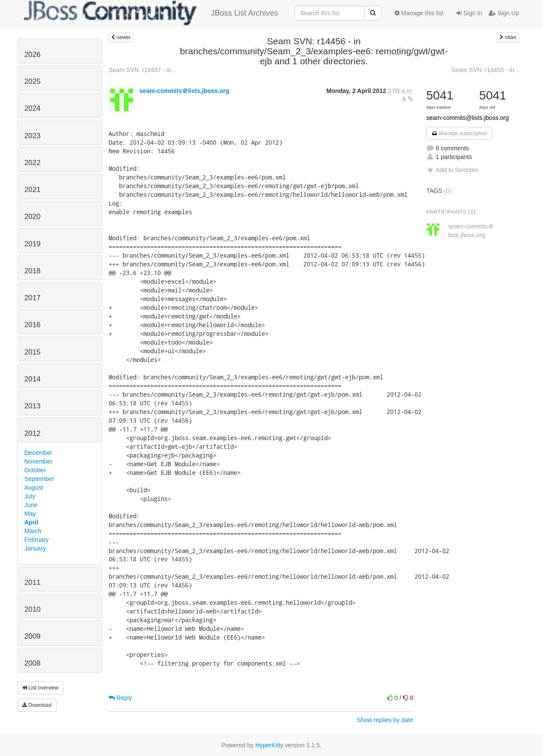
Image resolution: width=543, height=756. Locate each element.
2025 (32, 81)
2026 (32, 55)
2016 (32, 325)
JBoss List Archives (151, 13)
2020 (32, 217)
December (38, 453)
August (34, 487)
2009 (32, 636)
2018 (32, 271)
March (33, 531)
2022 (32, 163)
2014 (32, 379)
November (38, 461)
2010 (32, 609)
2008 (32, 663)
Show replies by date (385, 720)
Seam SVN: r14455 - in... (485, 70)
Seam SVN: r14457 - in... (142, 70)
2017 (32, 298)
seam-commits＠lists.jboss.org (184, 91)
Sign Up (504, 13)
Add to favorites (452, 170)
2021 (32, 190)
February (36, 540)
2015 (32, 352)
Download (37, 705)
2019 (32, 244)
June (31, 505)
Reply (120, 698)
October (35, 470)
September (39, 479)
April (31, 522)
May (30, 514)
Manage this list (419, 13)
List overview (40, 688)
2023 (32, 136)
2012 (32, 433)
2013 (32, 406)
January (35, 548)
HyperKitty (270, 745)
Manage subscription (459, 133)
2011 (32, 582)
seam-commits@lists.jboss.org (467, 118)
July (30, 496)
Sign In (469, 13)
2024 (32, 108)
